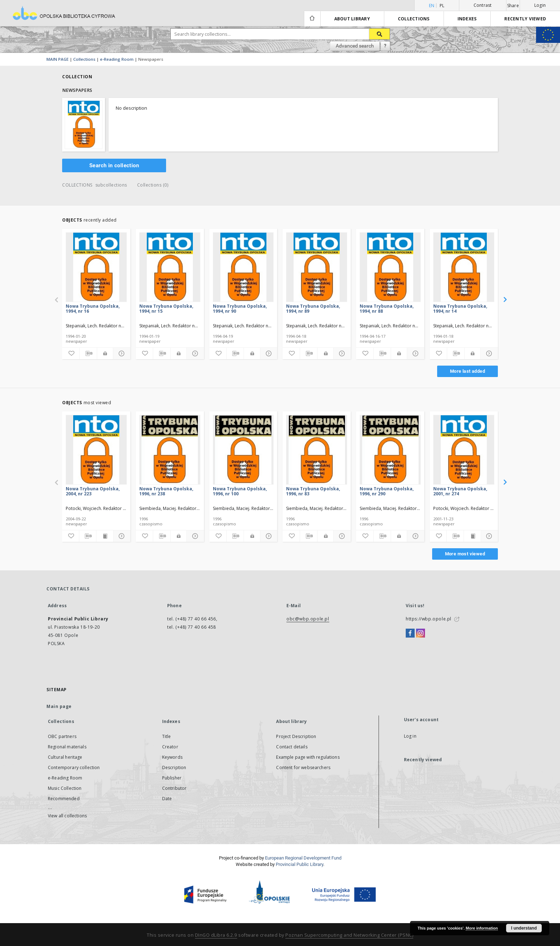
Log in (410, 736)
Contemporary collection (74, 767)
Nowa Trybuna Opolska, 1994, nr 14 (460, 309)
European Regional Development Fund (303, 858)
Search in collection (114, 165)
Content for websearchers (303, 767)
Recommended (64, 799)
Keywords (172, 757)
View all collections (67, 816)
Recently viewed (525, 19)
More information (482, 928)
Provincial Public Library (299, 864)
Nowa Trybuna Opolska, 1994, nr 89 (313, 309)
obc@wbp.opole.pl (308, 619)
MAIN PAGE (57, 59)
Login (540, 5)
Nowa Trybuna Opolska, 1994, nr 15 (166, 309)
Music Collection (65, 788)
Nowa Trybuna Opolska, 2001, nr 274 (460, 491)
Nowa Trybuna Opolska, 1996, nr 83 (313, 491)
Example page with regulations (308, 757)
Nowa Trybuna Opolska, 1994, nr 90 (240, 309)
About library (352, 19)
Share (513, 6)
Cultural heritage (65, 757)
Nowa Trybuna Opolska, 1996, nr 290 (387, 491)
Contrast (483, 5)
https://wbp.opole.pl (429, 619)
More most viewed (465, 554)
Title (167, 736)
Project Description (296, 736)
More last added (467, 371)
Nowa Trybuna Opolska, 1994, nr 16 (93, 309)
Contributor (174, 788)
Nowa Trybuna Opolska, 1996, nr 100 (240, 491)
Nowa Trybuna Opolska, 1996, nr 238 (166, 491)
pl (442, 6)
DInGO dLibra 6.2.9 (216, 935)
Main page (59, 706)
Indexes (467, 19)
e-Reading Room (117, 59)
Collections (414, 19)
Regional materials (67, 747)
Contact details (292, 747)
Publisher (172, 778)
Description (174, 767)
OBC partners (62, 736)
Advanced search (355, 46)
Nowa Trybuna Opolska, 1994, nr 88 (387, 309)
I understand (524, 928)
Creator (170, 747)
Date (167, 799)
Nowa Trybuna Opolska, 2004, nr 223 (93, 491)
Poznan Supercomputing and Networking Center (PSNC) (349, 935)
